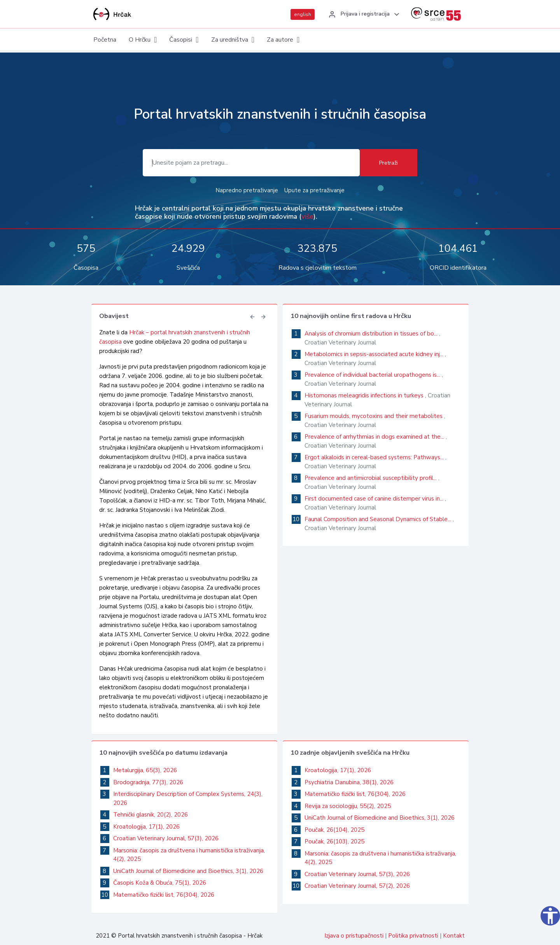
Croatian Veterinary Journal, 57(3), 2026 (166, 838)
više (307, 216)
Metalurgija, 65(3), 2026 (145, 770)
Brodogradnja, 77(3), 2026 (148, 782)
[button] (363, 14)
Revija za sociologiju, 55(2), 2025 (348, 806)
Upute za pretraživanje (314, 190)
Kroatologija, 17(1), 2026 (146, 827)
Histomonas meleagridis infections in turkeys (365, 395)
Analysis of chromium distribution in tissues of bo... (372, 334)
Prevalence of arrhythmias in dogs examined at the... (375, 437)
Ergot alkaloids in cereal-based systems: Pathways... (375, 457)
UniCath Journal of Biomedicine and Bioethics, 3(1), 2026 (188, 871)
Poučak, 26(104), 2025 (334, 830)
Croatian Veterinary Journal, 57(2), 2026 (357, 886)
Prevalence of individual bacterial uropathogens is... (373, 375)
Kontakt (454, 936)
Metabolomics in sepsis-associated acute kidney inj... (375, 354)
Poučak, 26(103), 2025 (334, 841)
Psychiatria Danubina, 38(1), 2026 (349, 782)
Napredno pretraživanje (247, 190)
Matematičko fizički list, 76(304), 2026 (164, 895)
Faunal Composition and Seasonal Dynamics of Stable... (379, 519)
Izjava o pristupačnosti (354, 936)
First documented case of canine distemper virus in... (375, 499)
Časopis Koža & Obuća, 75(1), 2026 (160, 883)
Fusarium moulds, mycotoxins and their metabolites (374, 416)
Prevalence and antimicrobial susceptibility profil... (371, 478)
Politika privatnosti (413, 936)
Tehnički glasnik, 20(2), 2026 (150, 815)
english (303, 14)
